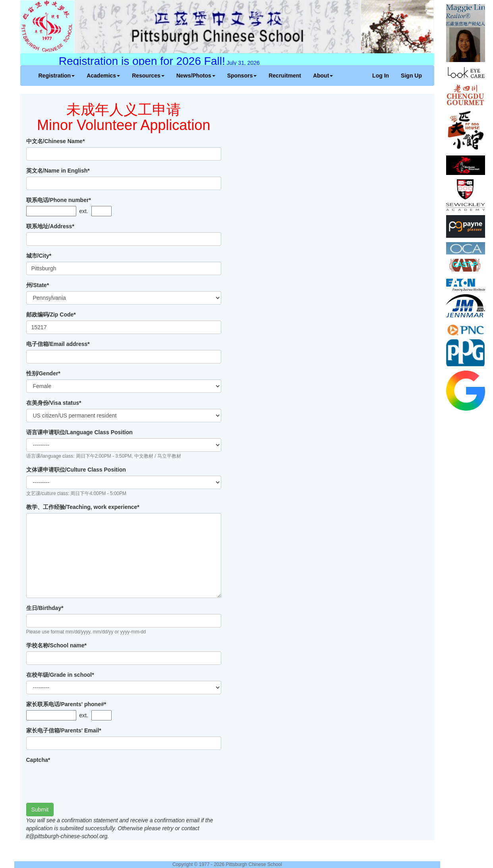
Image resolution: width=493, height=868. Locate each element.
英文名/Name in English (58, 171)
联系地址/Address (50, 226)
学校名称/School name (56, 645)
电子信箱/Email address (58, 344)
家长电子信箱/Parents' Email (64, 730)
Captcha (38, 760)
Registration (57, 76)
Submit (40, 810)
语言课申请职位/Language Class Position (79, 432)
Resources (148, 76)
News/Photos (196, 76)
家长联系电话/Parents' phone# (66, 704)
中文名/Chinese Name (56, 141)
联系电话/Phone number (59, 200)
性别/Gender (43, 373)
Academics (103, 76)
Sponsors (242, 76)
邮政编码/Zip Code (51, 315)
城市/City (39, 256)
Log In (381, 76)
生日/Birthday (45, 608)
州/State (38, 285)
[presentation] (87, 781)
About (323, 76)
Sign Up (411, 76)
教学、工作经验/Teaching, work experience (83, 507)
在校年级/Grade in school (60, 675)
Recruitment (285, 76)
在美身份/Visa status (54, 403)
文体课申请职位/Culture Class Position (76, 470)
